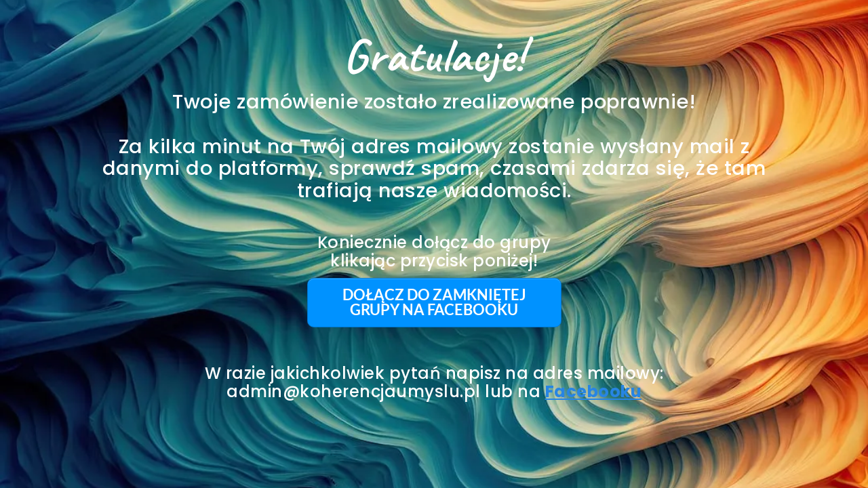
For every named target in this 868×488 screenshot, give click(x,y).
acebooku (598, 391)
